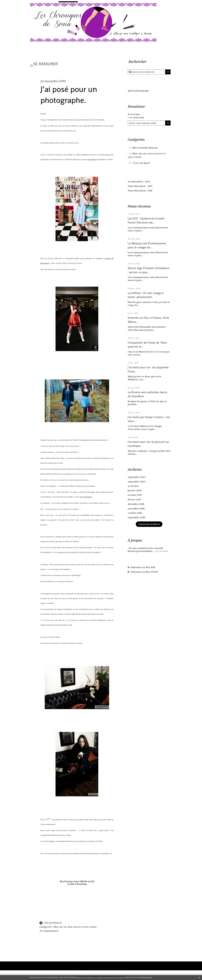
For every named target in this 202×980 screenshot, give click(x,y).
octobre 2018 (135, 514)
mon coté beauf (86, 497)
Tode (52, 842)
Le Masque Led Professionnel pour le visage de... (147, 246)
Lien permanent (51, 923)
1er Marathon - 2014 (139, 182)
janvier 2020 (135, 491)
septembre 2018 (137, 518)
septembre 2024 (137, 478)
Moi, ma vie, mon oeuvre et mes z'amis (76, 927)
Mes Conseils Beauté (145, 148)
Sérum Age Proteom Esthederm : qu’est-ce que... (149, 271)
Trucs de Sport (142, 163)
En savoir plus (146, 977)
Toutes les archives (149, 525)
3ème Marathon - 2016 (140, 191)
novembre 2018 (136, 509)
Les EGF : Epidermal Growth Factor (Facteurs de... (146, 221)
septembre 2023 (137, 482)
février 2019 (134, 500)
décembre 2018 (136, 505)
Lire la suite (162, 552)
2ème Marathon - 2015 (140, 187)
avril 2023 (133, 487)
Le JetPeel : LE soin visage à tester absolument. (146, 296)
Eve (108, 155)
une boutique (92, 159)
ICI (93, 882)
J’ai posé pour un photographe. (71, 94)
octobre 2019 (135, 496)
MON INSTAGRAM (138, 91)
